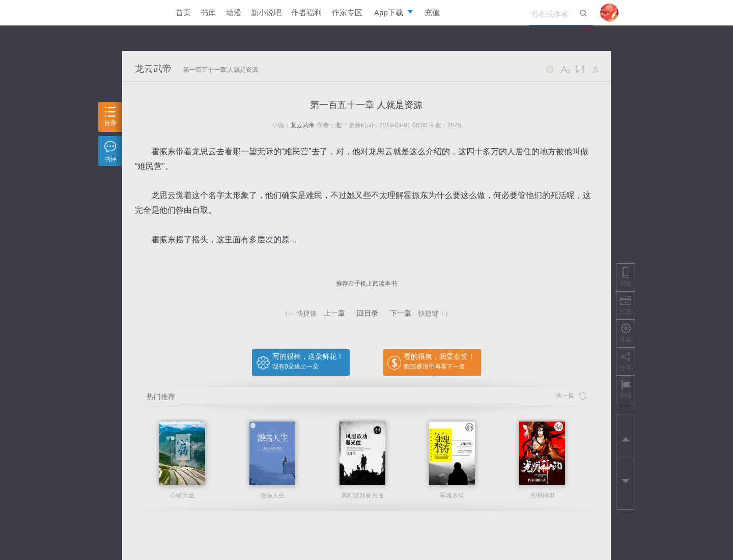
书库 (208, 12)
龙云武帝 (153, 69)
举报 (626, 389)
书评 (110, 152)
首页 (183, 12)
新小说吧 (266, 12)
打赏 (626, 305)
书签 (626, 277)
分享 (626, 361)
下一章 (401, 313)
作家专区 (347, 12)
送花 (626, 333)
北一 (341, 125)
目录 (110, 117)
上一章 (334, 313)
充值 (432, 12)
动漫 (234, 12)
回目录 (368, 313)
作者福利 (306, 12)
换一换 (571, 396)
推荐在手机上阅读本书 (366, 284)
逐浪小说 (140, 13)
